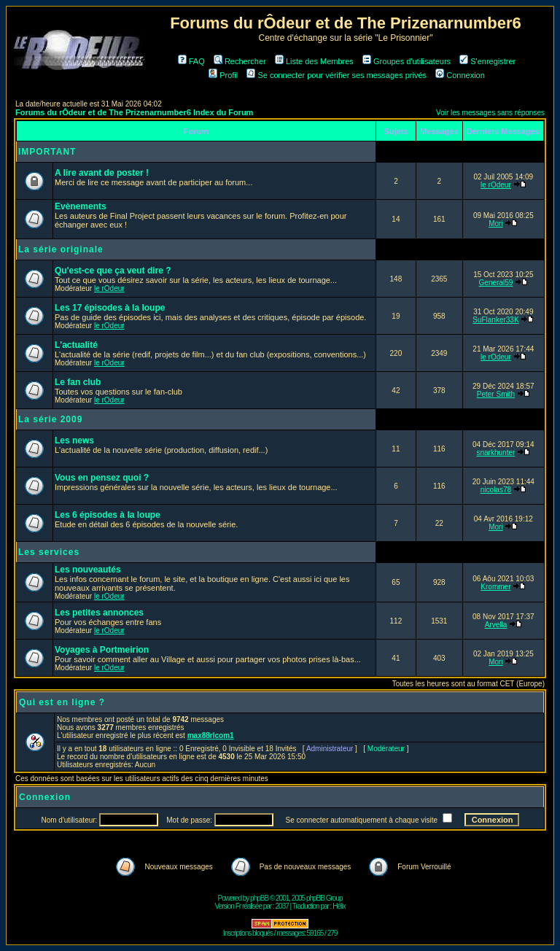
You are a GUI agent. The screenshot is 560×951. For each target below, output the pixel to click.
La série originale (61, 249)
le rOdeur (496, 185)
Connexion (460, 75)
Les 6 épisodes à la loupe (108, 515)
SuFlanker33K (495, 320)
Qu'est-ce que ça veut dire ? (113, 271)
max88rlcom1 (211, 735)
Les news (74, 440)
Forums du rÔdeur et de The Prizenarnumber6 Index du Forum (134, 112)
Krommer (495, 587)
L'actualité (76, 345)
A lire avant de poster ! (102, 173)
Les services (49, 552)
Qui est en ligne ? (62, 702)
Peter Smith (496, 394)
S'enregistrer (487, 61)
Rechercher (240, 61)
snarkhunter (496, 453)
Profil (223, 75)
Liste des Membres (314, 61)
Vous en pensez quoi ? (102, 478)
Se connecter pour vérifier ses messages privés (337, 75)
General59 (496, 283)
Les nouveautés (88, 570)
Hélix (339, 906)
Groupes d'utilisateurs (407, 61)
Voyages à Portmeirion (102, 650)
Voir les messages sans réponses (490, 113)
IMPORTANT (47, 152)
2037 (282, 906)
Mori (495, 224)
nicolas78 (496, 490)
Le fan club (78, 382)
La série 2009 (50, 419)
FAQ (191, 61)
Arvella (496, 625)
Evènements (81, 206)
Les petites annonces (99, 613)
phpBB (259, 898)
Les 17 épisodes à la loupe (110, 308)
